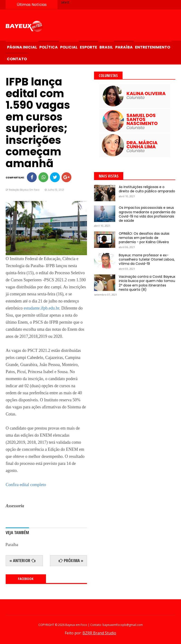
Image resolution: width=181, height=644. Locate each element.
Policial (69, 47)
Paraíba (124, 47)
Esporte (88, 47)
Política (49, 47)
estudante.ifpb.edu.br (41, 308)
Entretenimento (153, 47)
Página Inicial (22, 47)
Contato (17, 59)
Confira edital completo (26, 485)
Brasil (106, 47)
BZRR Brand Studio (99, 633)
